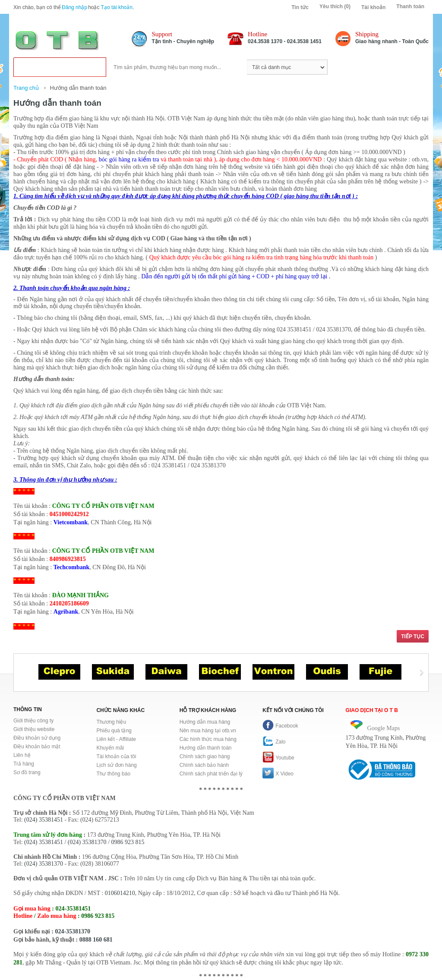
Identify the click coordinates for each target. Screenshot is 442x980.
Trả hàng (24, 764)
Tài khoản (373, 7)
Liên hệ (22, 755)
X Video (278, 774)
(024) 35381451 (44, 820)
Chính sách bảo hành (204, 765)
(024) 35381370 (87, 842)
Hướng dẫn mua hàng (205, 722)
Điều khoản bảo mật (37, 747)
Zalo (274, 742)
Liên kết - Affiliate (116, 739)
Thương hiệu (111, 722)
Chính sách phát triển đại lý (211, 774)
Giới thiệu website (34, 729)
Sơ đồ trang (27, 772)
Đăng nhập (74, 7)
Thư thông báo (113, 774)
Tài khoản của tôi (116, 756)
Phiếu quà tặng (114, 731)
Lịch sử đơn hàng (116, 765)
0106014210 (120, 893)
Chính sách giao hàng (205, 756)
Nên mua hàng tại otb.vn (208, 731)
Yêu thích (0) (335, 6)
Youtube (278, 758)
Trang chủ (26, 88)
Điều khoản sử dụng (37, 738)
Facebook (280, 726)
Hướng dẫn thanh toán (78, 88)
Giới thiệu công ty (33, 721)
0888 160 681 (96, 940)
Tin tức (300, 7)
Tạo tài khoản (117, 7)
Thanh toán (410, 6)
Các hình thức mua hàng (208, 739)
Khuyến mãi (110, 748)
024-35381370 (73, 931)
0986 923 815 (128, 842)
